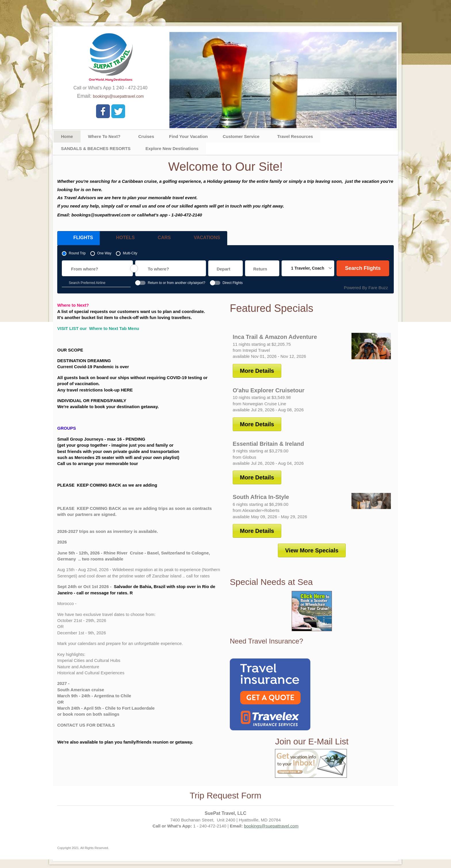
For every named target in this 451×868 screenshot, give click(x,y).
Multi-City (130, 253)
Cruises (146, 136)
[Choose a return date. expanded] (262, 268)
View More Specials (312, 550)
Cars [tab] (158, 239)
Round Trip (77, 253)
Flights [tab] (77, 239)
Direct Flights (233, 283)
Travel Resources (295, 136)
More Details (257, 371)
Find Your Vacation (188, 136)
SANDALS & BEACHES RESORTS (96, 148)
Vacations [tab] (201, 239)
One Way (104, 253)
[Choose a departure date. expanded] (225, 268)
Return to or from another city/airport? (177, 283)
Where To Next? (104, 136)
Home (67, 136)
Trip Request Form (226, 795)
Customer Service (241, 136)
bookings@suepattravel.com (118, 96)
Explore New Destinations (172, 148)
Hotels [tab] (120, 239)
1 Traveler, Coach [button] (308, 268)
